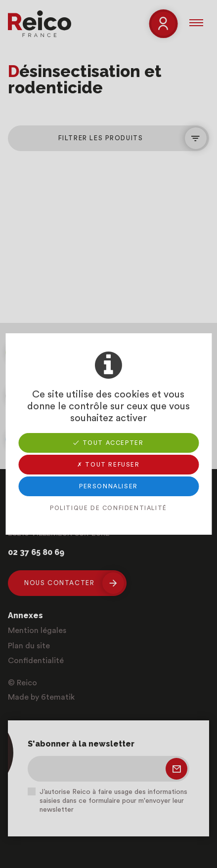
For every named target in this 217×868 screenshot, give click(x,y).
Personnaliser (108, 486)
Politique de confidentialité (108, 508)
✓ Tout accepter (108, 443)
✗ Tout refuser (108, 465)
